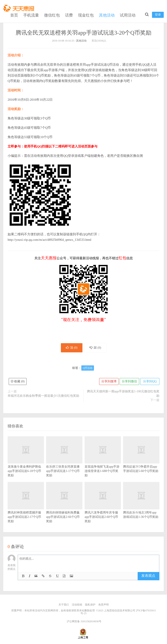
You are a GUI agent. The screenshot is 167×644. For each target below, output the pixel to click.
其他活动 (107, 15)
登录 (158, 14)
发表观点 (148, 576)
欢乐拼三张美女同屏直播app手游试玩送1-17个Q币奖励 (64, 463)
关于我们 (64, 605)
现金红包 (86, 15)
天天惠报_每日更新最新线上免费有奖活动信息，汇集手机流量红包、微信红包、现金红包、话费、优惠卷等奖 (20, 8)
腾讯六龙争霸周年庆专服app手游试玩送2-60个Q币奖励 (103, 509)
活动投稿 (77, 605)
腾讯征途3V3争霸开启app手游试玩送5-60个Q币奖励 (141, 461)
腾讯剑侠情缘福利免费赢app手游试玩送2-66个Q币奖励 (64, 509)
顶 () (71, 348)
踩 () (96, 348)
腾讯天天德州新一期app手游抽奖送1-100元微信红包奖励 (123, 394)
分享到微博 (108, 382)
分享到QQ (150, 382)
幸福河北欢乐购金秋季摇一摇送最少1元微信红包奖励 (43, 396)
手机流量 (31, 15)
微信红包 (52, 15)
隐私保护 (90, 605)
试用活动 (128, 15)
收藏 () (18, 382)
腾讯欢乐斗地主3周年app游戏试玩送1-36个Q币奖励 (141, 507)
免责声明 (104, 605)
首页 (14, 15)
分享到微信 (129, 382)
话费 (69, 15)
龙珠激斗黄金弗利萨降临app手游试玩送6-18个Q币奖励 (26, 463)
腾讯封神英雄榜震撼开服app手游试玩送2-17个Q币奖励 (26, 509)
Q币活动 (88, 368)
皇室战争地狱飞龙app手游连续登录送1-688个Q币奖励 (103, 463)
